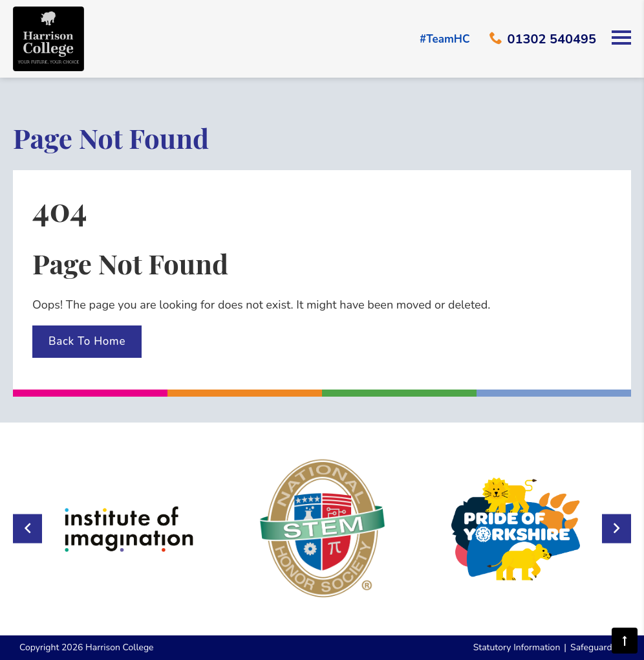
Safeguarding (597, 647)
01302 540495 (543, 39)
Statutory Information (517, 647)
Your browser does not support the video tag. (322, 89)
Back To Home (87, 341)
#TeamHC (445, 39)
